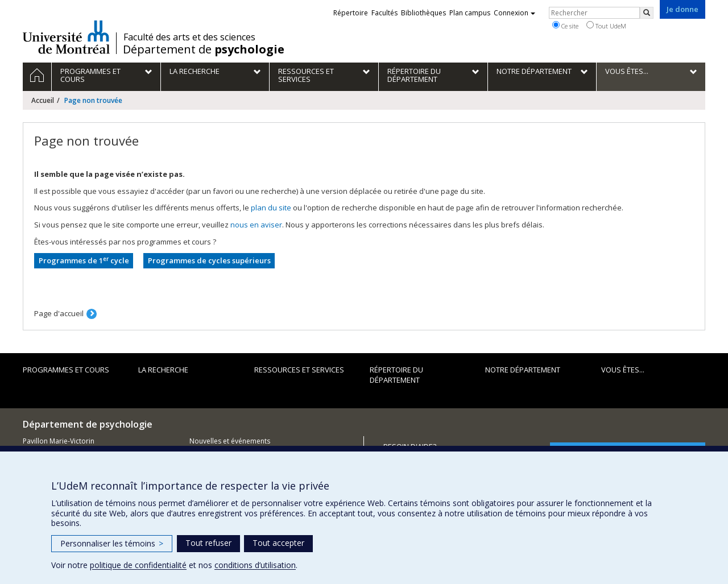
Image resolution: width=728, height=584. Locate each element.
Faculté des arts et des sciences (189, 37)
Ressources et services (299, 370)
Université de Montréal (66, 37)
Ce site (565, 26)
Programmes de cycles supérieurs (209, 260)
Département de (204, 49)
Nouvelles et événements (230, 441)
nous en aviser (256, 225)
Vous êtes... (623, 370)
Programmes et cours (66, 370)
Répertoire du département (396, 375)
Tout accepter (278, 543)
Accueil (43, 100)
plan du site (271, 208)
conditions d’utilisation (255, 565)
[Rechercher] (647, 13)
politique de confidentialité (138, 565)
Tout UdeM (606, 26)
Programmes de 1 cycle (84, 261)
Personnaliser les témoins (112, 543)
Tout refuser (208, 543)
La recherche (163, 370)
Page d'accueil (59, 313)
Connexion (514, 13)
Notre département (523, 370)
